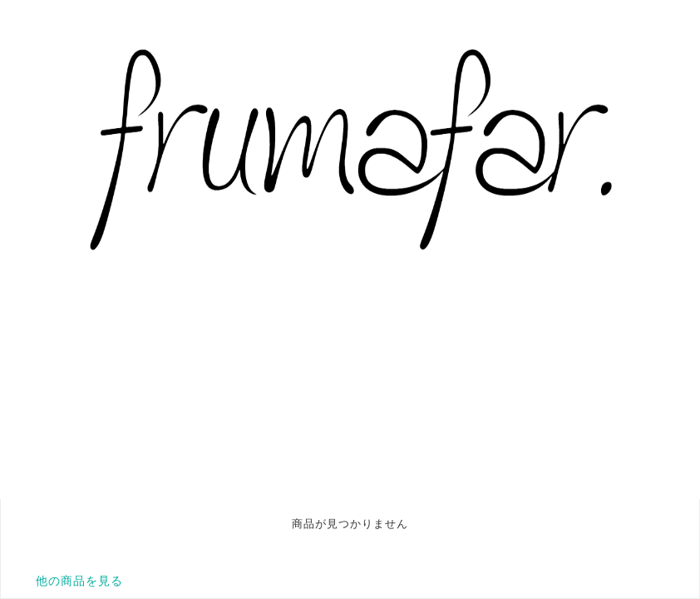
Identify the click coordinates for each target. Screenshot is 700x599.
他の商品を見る (79, 581)
